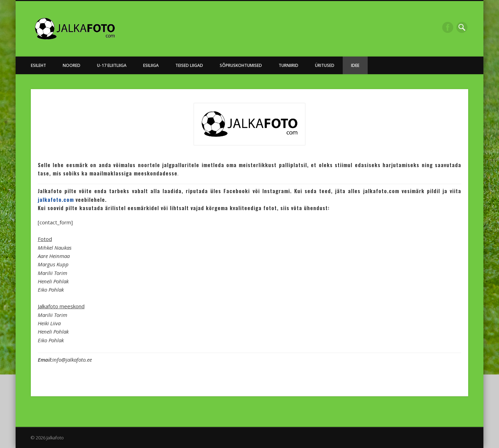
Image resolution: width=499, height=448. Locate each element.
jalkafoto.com (56, 199)
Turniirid (288, 65)
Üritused (325, 65)
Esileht (38, 65)
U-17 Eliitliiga (112, 65)
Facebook (448, 27)
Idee (355, 65)
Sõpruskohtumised (241, 65)
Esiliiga (151, 65)
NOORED (72, 65)
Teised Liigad (189, 65)
